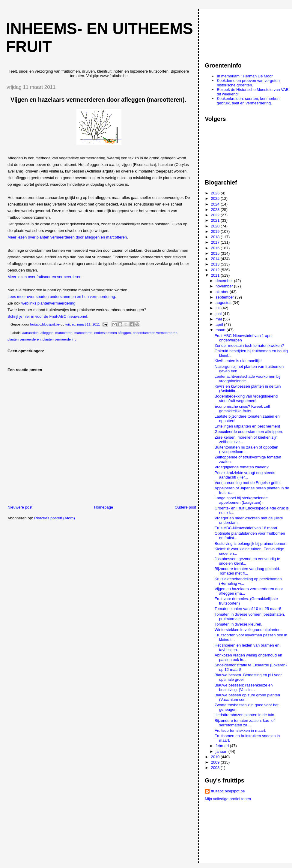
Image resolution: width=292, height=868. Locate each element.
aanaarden (31, 333)
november (225, 286)
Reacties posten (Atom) (55, 518)
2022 (216, 215)
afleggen (47, 333)
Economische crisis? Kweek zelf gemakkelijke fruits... (242, 409)
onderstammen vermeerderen (155, 333)
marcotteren (83, 333)
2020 (216, 226)
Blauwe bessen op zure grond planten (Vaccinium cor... (247, 697)
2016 (216, 248)
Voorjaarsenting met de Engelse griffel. (248, 483)
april (220, 324)
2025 (216, 198)
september (225, 297)
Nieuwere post (20, 507)
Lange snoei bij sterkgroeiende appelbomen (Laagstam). (241, 500)
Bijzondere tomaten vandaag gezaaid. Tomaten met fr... (247, 571)
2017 (216, 242)
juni (219, 314)
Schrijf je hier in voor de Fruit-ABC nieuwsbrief (47, 316)
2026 (216, 193)
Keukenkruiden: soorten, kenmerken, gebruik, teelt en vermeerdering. (249, 101)
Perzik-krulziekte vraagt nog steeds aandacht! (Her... (245, 475)
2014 (216, 259)
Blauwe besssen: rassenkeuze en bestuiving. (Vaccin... (244, 687)
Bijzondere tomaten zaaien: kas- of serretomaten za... (245, 723)
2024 (216, 204)
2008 (216, 768)
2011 (216, 275)
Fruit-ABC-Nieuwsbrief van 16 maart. (246, 528)
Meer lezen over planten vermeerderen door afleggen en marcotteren (67, 237)
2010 (216, 757)
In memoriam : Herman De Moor (245, 76)
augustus (224, 303)
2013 (216, 264)
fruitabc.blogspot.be (228, 791)
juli (219, 308)
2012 (216, 270)
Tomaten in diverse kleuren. (238, 624)
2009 (216, 762)
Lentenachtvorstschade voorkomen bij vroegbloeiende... (247, 379)
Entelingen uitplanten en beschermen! (247, 426)
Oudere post (186, 507)
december (225, 281)
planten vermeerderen (24, 339)
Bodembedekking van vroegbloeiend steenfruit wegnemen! (246, 398)
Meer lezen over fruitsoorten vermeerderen (44, 277)
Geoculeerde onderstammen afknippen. (249, 432)
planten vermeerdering (60, 339)
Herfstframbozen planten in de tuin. (245, 715)
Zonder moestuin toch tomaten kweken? (249, 345)
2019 (216, 231)
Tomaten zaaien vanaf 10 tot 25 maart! (248, 609)
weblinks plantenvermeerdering (48, 303)
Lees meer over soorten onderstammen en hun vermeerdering (61, 297)
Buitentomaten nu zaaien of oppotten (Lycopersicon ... (247, 449)
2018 (216, 237)
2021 (216, 220)
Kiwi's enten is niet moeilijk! (238, 361)
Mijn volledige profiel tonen (228, 799)
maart (221, 330)
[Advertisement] (232, 33)
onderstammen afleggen (113, 333)
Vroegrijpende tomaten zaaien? (242, 467)
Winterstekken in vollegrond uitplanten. (248, 630)
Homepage (104, 507)
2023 (216, 210)
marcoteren (64, 333)
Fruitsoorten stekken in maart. (240, 730)
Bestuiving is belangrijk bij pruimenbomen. (251, 544)
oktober (223, 292)
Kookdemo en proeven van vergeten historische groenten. (248, 83)
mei (219, 319)
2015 (216, 253)
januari (222, 751)
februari (223, 746)
